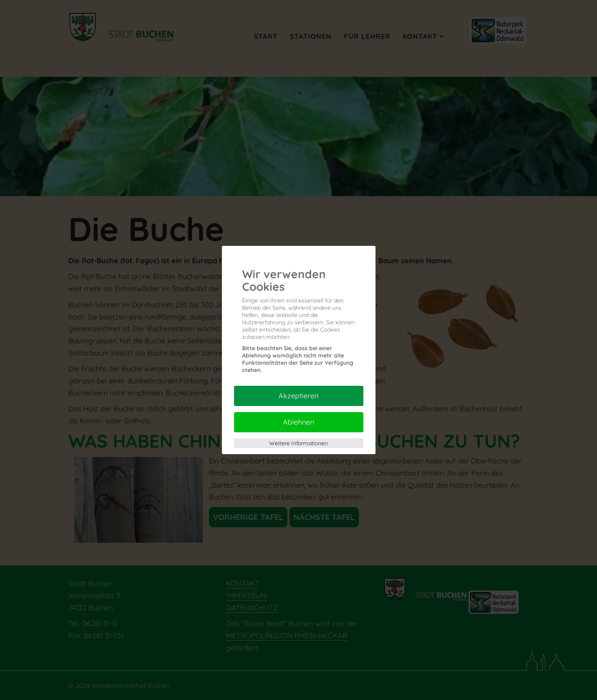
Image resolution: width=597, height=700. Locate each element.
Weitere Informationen (298, 443)
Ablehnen (298, 422)
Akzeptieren (298, 396)
